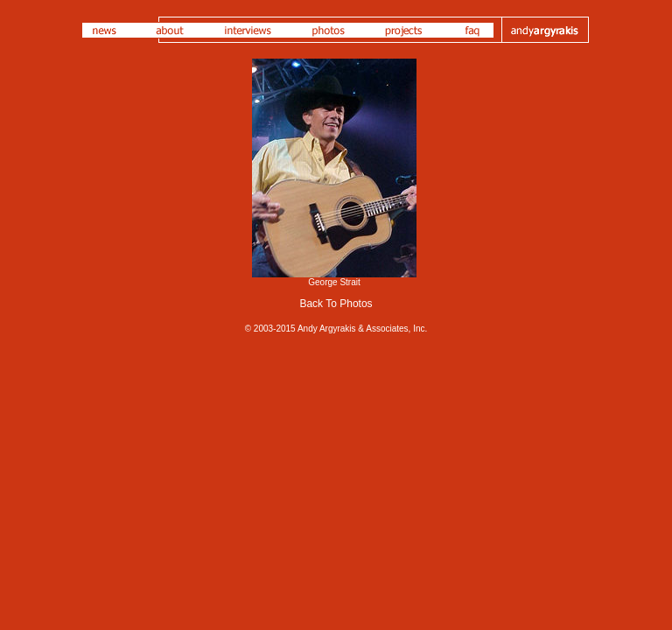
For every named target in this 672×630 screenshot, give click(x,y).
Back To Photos (336, 304)
